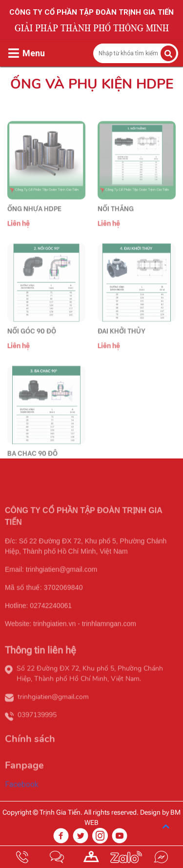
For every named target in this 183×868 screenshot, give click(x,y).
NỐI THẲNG (116, 220)
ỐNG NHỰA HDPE (34, 220)
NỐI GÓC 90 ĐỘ (32, 342)
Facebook (22, 796)
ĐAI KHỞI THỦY (122, 342)
